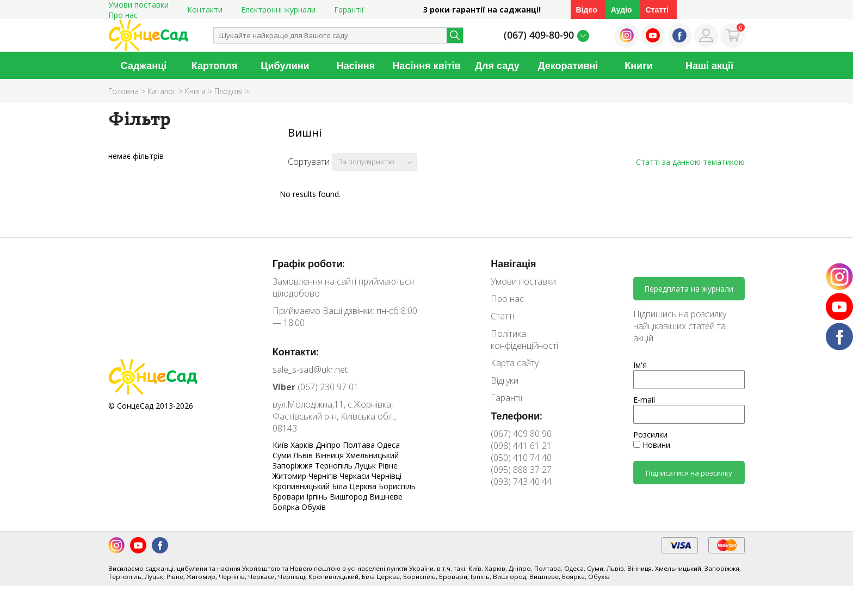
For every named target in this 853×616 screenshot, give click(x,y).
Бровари (289, 497)
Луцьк (366, 466)
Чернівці (387, 476)
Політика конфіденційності (524, 340)
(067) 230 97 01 (316, 387)
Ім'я (640, 365)
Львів (304, 455)
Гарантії (349, 10)
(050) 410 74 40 (521, 458)
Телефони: (517, 416)
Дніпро (329, 445)
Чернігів (324, 476)
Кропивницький (302, 486)
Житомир (290, 476)
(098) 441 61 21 (521, 446)
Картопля (214, 65)
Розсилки (650, 435)
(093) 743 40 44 (521, 482)
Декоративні (568, 65)
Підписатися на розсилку (689, 473)
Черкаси (356, 476)
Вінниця (330, 455)
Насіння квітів (426, 65)
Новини (652, 445)
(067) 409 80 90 (521, 434)
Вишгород (350, 497)
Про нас (123, 15)
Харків (303, 445)
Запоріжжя (294, 466)
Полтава (360, 445)
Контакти (205, 10)
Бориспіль (397, 486)
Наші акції (709, 65)
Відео (587, 10)
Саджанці (144, 65)
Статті (657, 10)
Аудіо (622, 10)
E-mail (644, 400)
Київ (282, 445)
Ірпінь (318, 497)
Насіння (356, 65)
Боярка (287, 507)
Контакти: (296, 352)
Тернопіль (335, 466)
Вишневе (386, 497)
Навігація (513, 263)
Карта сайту (515, 363)
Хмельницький (372, 455)
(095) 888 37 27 (521, 470)
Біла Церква (355, 486)
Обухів (314, 507)
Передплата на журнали (689, 289)
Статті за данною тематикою (690, 162)
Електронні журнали (278, 10)
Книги (639, 65)
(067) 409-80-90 (539, 35)
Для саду (497, 65)
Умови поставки (523, 281)
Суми (283, 455)
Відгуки (505, 380)
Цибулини (285, 65)
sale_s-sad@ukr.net (310, 369)
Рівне (388, 466)
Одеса (388, 445)
